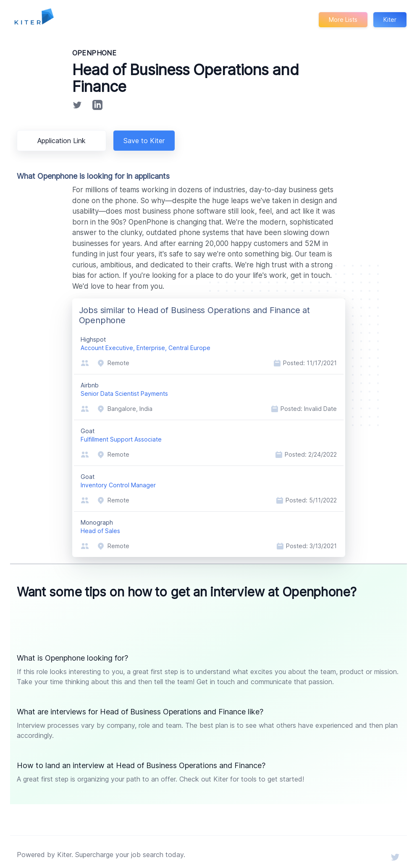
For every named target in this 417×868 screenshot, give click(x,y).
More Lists (342, 20)
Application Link (63, 141)
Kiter (390, 20)
